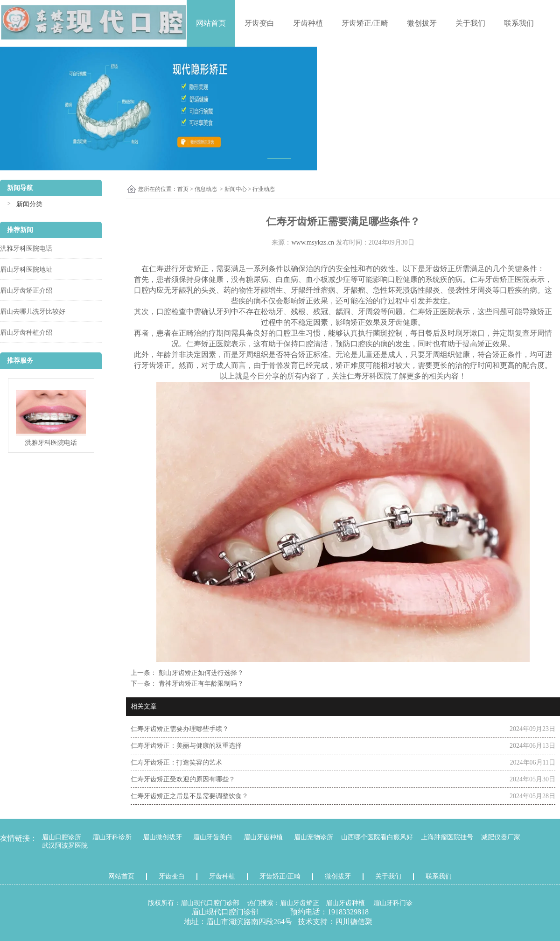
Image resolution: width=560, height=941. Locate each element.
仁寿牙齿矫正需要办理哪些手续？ (180, 729)
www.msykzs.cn (313, 242)
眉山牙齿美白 (213, 837)
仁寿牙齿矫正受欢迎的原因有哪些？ (183, 779)
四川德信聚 (354, 922)
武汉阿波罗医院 (65, 846)
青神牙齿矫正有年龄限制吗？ (200, 684)
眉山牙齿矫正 (300, 903)
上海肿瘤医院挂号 (447, 837)
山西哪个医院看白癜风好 (377, 837)
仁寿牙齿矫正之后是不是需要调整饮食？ (189, 796)
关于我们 (470, 23)
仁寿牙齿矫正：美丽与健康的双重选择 (186, 746)
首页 (183, 189)
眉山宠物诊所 (314, 837)
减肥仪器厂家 (501, 837)
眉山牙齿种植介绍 (26, 333)
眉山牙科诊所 (112, 837)
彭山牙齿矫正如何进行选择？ (200, 673)
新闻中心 (236, 189)
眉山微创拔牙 (162, 837)
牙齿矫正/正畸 (365, 23)
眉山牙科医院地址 (26, 270)
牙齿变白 (259, 23)
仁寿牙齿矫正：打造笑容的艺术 (176, 762)
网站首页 (211, 23)
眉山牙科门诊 (393, 903)
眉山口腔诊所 (62, 837)
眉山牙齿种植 (263, 837)
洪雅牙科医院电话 (26, 249)
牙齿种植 (308, 23)
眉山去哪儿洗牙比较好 (33, 312)
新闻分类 (29, 204)
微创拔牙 (422, 23)
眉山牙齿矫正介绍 (26, 291)
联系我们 (519, 23)
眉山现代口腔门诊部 (210, 903)
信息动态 (206, 189)
